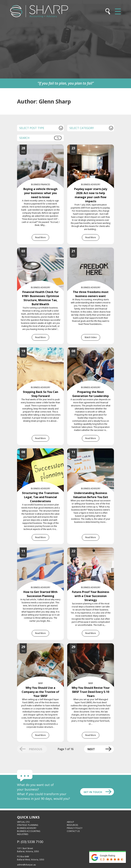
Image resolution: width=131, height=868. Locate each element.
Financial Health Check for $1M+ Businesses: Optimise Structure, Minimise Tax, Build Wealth (41, 298)
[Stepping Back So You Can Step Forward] (44, 349)
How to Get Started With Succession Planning (40, 594)
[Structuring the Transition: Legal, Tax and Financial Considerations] (44, 450)
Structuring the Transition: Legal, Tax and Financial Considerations (41, 497)
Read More (40, 237)
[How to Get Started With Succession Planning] (44, 550)
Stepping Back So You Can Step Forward (41, 394)
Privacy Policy (75, 828)
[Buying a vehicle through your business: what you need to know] (44, 147)
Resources (72, 825)
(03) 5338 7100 (32, 842)
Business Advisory (27, 828)
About (70, 822)
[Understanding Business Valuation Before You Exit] (94, 450)
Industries (23, 834)
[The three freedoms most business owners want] (94, 250)
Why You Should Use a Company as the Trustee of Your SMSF (40, 692)
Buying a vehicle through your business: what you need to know (40, 193)
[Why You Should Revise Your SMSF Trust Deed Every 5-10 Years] (94, 645)
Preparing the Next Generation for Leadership (91, 394)
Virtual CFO (23, 822)
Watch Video (91, 337)
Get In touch (93, 792)
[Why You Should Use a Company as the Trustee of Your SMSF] (44, 645)
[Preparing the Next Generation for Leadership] (94, 349)
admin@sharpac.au (26, 865)
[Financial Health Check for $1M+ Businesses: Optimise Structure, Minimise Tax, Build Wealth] (44, 250)
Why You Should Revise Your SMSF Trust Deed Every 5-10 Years (91, 692)
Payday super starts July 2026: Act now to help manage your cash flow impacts (91, 195)
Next (91, 749)
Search (60, 139)
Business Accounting (29, 831)
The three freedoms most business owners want (91, 294)
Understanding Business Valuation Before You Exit (91, 495)
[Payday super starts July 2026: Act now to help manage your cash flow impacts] (94, 147)
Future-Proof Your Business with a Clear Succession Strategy (91, 596)
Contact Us (73, 831)
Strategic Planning (28, 825)
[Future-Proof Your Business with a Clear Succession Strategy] (94, 550)
